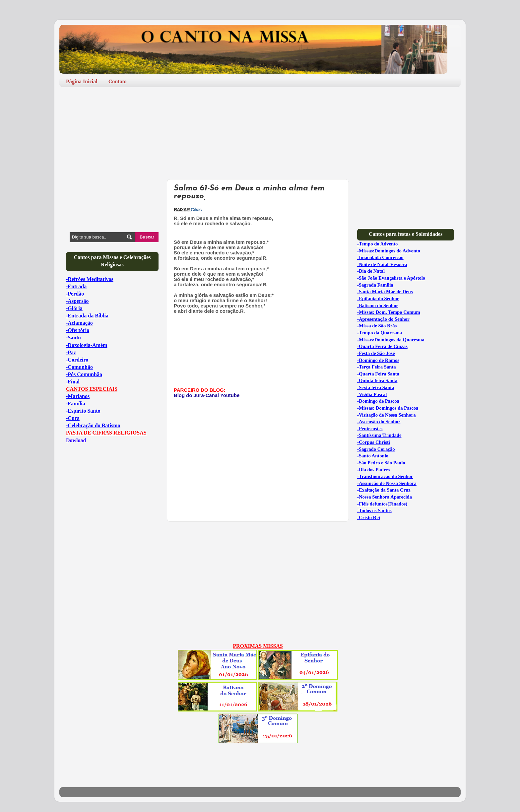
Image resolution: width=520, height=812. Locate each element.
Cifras (196, 210)
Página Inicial (82, 81)
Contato (118, 81)
